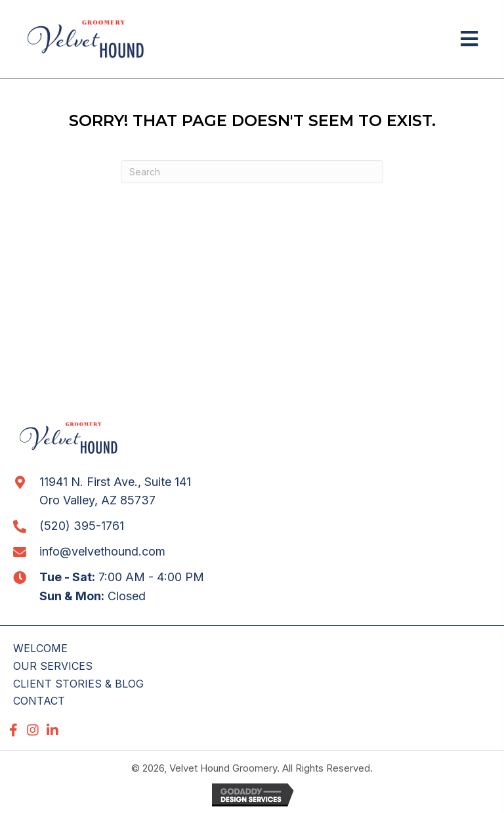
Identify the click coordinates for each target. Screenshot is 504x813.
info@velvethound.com (102, 551)
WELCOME (40, 648)
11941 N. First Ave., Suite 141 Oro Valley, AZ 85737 (115, 491)
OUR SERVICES (53, 666)
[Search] (252, 172)
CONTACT (39, 701)
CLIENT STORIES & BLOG (78, 684)
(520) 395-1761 (82, 526)
